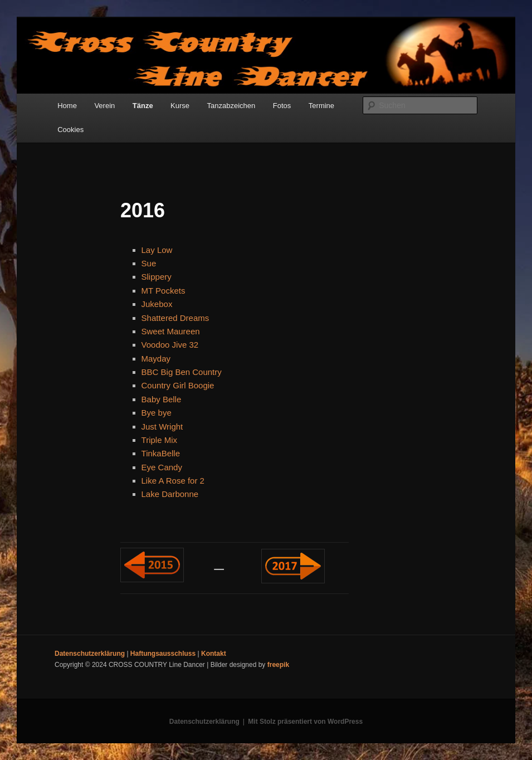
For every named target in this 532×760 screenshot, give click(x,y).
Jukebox (157, 304)
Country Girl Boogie (178, 385)
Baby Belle (162, 399)
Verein (104, 106)
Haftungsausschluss (163, 654)
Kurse (180, 106)
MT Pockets (163, 291)
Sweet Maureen (171, 331)
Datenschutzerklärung (90, 654)
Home (67, 106)
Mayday (156, 359)
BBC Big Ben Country (182, 372)
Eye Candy (162, 467)
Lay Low (157, 250)
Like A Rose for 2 (173, 481)
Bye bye (157, 413)
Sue (149, 263)
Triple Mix (159, 440)
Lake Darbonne (170, 494)
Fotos (282, 106)
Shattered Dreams (175, 318)
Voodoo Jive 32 (170, 345)
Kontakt (214, 654)
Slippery (157, 277)
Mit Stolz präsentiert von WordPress (305, 722)
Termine (321, 106)
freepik (278, 665)
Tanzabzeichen (231, 106)
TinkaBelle (161, 453)
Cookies (70, 130)
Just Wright (162, 427)
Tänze (143, 106)
